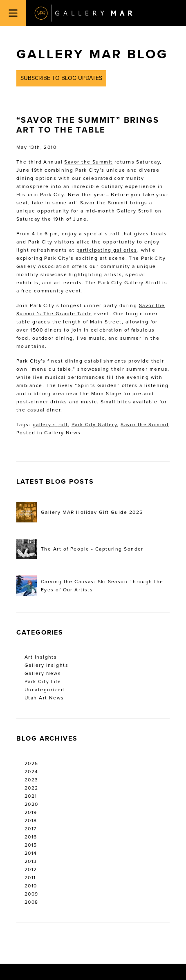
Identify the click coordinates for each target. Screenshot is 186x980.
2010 (31, 886)
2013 (31, 861)
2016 (31, 837)
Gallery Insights (46, 665)
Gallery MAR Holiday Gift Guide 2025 (80, 512)
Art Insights (41, 657)
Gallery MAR (83, 13)
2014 (31, 853)
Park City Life (43, 681)
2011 (30, 878)
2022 (31, 788)
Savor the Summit (88, 162)
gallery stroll (50, 425)
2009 (31, 894)
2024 (31, 772)
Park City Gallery (94, 425)
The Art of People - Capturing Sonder (80, 549)
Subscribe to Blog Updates (61, 78)
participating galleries (107, 250)
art (72, 203)
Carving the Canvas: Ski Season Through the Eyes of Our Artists (90, 586)
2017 (31, 829)
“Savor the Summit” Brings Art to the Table (88, 125)
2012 (31, 869)
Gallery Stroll (135, 211)
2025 (31, 763)
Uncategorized (45, 690)
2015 (31, 845)
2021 (31, 796)
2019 (31, 812)
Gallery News (62, 433)
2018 (31, 821)
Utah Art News (44, 698)
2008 (31, 902)
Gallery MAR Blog (92, 54)
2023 (31, 780)
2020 (31, 804)
